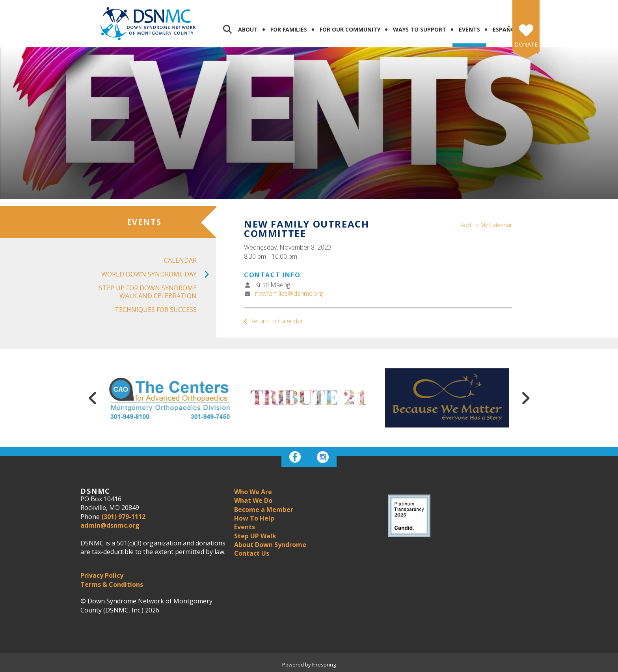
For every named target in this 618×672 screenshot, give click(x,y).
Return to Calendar (276, 321)
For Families (289, 29)
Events (469, 29)
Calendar (180, 260)
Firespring (324, 665)
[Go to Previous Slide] (93, 398)
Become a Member (264, 510)
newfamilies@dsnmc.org (289, 293)
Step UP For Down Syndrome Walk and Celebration (148, 292)
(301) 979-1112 (123, 517)
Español (505, 29)
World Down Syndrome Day (159, 274)
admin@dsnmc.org (110, 525)
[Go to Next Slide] (525, 398)
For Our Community (350, 29)
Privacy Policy (102, 575)
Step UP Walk (255, 536)
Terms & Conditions (112, 584)
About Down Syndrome (270, 545)
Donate (526, 44)
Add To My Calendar (486, 225)
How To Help (254, 518)
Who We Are (253, 492)
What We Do (253, 500)
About (248, 29)
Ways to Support (420, 29)
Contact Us (252, 553)
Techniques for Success (156, 310)
